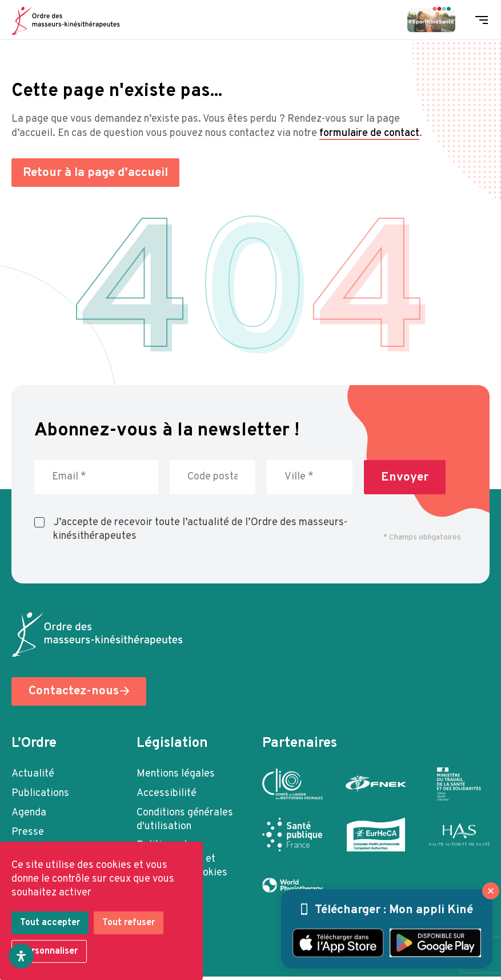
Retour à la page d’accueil (98, 173)
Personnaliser (49, 951)
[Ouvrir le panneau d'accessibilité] (21, 956)
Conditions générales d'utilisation (185, 821)
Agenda (29, 814)
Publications (40, 795)
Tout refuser (129, 923)
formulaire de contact (369, 133)
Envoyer (405, 477)
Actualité (33, 775)
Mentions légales (176, 775)
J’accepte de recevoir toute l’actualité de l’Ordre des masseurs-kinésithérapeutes (200, 529)
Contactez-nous (74, 693)
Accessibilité (167, 795)
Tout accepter (50, 923)
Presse (28, 833)
